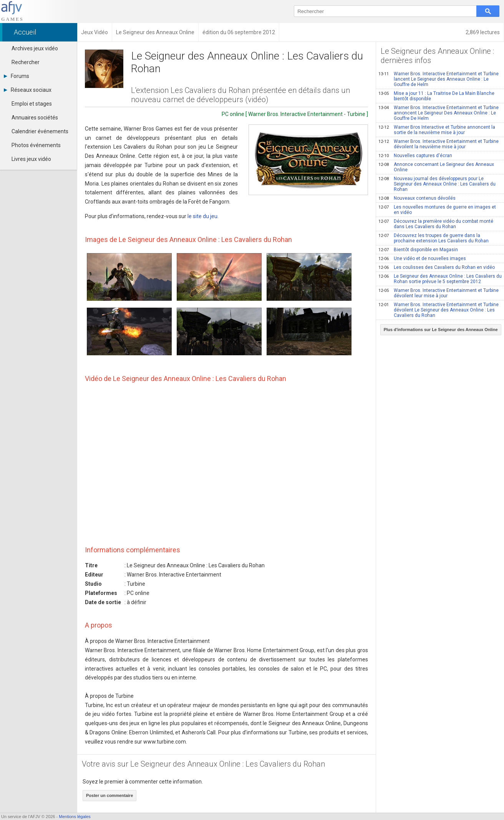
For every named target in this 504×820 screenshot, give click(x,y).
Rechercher (26, 62)
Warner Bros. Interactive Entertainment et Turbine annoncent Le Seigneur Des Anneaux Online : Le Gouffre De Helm (439, 113)
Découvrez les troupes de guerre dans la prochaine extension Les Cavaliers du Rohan (434, 238)
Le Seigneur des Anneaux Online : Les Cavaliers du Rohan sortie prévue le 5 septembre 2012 (440, 279)
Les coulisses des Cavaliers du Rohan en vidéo (437, 267)
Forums (17, 76)
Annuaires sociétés (35, 118)
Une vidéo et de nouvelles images (422, 258)
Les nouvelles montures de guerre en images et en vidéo (437, 210)
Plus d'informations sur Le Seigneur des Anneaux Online (441, 330)
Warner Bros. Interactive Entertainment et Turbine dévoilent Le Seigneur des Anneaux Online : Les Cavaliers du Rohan (439, 310)
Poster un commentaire (109, 795)
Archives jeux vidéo (35, 48)
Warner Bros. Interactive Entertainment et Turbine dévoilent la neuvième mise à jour (439, 144)
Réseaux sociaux (28, 90)
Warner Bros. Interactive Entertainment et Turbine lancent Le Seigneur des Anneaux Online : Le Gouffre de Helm (439, 79)
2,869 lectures (483, 32)
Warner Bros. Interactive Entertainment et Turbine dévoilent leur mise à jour (439, 293)
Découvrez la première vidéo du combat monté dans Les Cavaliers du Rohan (436, 224)
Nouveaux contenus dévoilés (417, 198)
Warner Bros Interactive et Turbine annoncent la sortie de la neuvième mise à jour (437, 130)
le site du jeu (202, 216)
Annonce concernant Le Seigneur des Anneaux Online (436, 167)
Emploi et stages (32, 104)
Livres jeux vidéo (31, 159)
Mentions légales (75, 817)
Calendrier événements (40, 131)
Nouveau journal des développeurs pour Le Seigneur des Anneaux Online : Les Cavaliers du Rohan (437, 184)
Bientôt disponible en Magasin (418, 250)
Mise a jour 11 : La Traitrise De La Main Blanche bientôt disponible (436, 96)
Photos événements (36, 145)
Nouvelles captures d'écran (415, 156)
